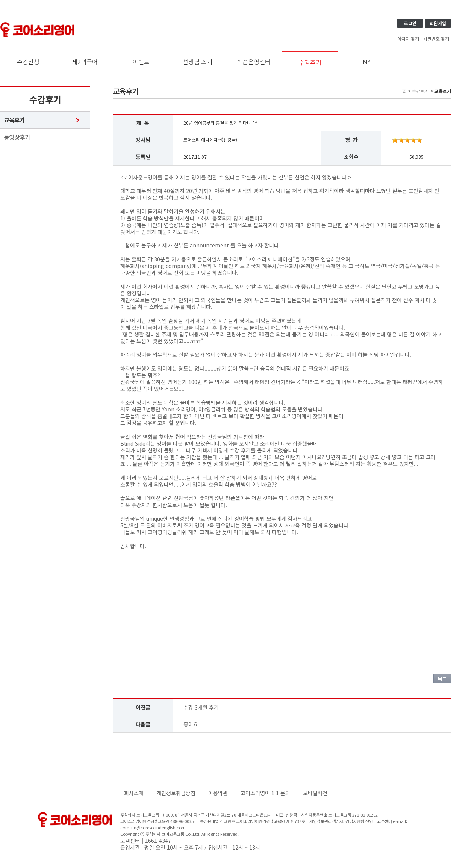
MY (367, 62)
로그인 (410, 23)
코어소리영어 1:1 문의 (265, 793)
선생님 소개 (198, 62)
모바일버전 (315, 793)
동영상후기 (17, 137)
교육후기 (14, 120)
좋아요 (191, 724)
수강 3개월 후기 (201, 707)
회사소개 (134, 793)
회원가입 (438, 23)
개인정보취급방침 (176, 793)
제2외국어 (85, 62)
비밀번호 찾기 (436, 39)
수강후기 (310, 62)
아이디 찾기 (408, 39)
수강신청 (28, 62)
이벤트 (141, 62)
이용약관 (218, 793)
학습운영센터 (254, 62)
